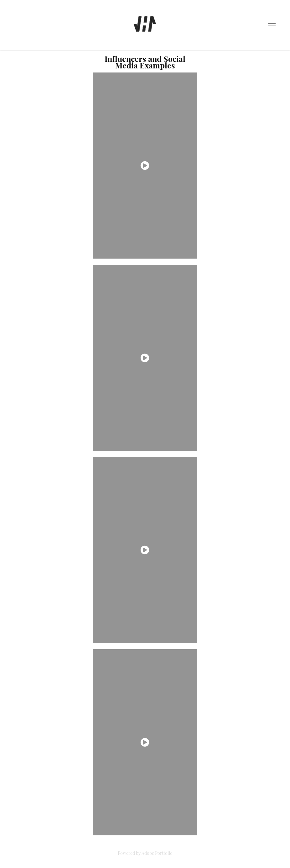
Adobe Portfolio (157, 853)
